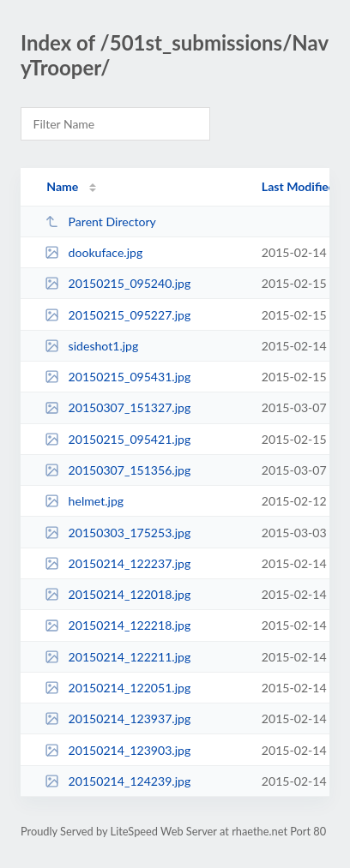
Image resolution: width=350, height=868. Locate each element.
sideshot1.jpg (91, 346)
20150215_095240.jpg (118, 283)
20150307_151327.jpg (118, 407)
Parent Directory (100, 221)
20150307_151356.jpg (118, 470)
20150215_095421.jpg (118, 439)
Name (62, 186)
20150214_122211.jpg (118, 657)
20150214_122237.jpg (118, 563)
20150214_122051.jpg (118, 688)
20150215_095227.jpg (118, 315)
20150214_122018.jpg (118, 594)
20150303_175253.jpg (118, 533)
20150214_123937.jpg (118, 718)
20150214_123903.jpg (118, 750)
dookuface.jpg (94, 252)
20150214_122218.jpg (118, 625)
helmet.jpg (84, 501)
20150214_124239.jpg (118, 781)
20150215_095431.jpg (118, 377)
